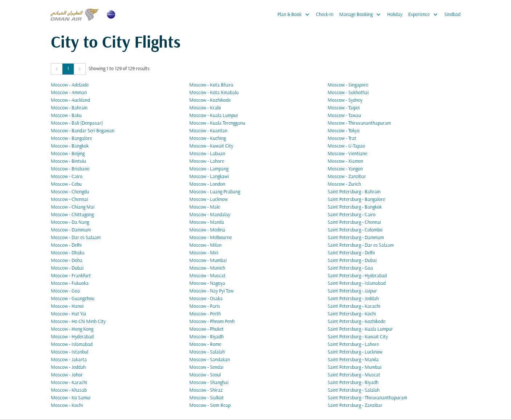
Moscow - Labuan (207, 154)
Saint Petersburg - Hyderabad (357, 276)
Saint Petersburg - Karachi (354, 306)
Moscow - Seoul (205, 375)
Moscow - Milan (205, 245)
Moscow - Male (205, 207)
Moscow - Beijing (68, 154)
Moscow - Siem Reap (210, 406)
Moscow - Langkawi (209, 177)
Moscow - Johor (67, 375)
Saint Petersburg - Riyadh (353, 383)
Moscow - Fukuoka (70, 284)
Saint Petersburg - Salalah (354, 390)
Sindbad (452, 15)
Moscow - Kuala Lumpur (214, 116)
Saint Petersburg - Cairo (352, 215)
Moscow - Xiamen (345, 161)
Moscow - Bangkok (70, 146)
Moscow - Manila (207, 223)
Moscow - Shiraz (206, 390)
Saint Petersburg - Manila (353, 360)
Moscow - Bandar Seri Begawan (83, 131)
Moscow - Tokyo (344, 131)
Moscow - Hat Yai (68, 314)
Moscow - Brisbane (70, 169)
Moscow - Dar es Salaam (76, 238)
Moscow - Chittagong (72, 215)
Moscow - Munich (207, 268)
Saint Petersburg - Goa (350, 268)
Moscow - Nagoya (207, 284)
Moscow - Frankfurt (71, 276)
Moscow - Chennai (69, 200)
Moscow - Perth (205, 314)
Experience (425, 15)
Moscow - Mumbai (208, 261)
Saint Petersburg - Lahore (353, 345)
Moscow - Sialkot (206, 398)
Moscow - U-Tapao (346, 146)
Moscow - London (207, 184)
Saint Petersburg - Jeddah (353, 299)
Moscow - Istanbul (70, 352)
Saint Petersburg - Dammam (356, 238)
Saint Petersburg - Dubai (352, 261)
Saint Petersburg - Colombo (355, 230)
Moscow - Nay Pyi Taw (211, 291)
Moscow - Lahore (207, 161)
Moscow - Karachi (69, 383)
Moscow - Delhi (66, 245)
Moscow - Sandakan (210, 360)
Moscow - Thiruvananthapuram (359, 123)
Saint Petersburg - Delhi (351, 253)
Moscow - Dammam (71, 230)
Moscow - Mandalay (210, 215)
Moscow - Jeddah (68, 367)
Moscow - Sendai (206, 367)
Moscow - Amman (69, 93)
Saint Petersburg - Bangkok (355, 207)
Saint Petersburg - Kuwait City (358, 337)
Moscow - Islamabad (72, 345)
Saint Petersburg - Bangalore (356, 200)
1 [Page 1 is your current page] (68, 69)
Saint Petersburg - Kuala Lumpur (360, 329)
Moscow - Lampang (209, 169)
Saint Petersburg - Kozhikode (356, 322)
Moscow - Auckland (70, 100)
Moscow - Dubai (67, 268)
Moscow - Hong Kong (72, 329)
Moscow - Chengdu (70, 192)
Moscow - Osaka (206, 299)
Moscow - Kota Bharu (211, 85)
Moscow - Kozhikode (210, 100)
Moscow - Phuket (206, 329)
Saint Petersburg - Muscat (354, 375)
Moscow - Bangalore (71, 139)
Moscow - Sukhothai (348, 93)
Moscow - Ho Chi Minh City (78, 322)
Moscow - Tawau (344, 116)
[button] (57, 69)
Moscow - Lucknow (208, 200)
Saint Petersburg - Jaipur (352, 291)
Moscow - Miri (204, 253)
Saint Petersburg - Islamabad (357, 284)
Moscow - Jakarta (69, 360)
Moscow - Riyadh (206, 337)
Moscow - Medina (207, 230)
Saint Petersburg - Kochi (352, 314)
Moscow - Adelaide (70, 85)
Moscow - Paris (205, 306)
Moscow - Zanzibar (347, 177)
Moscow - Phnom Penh (212, 322)
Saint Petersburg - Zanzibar (355, 406)
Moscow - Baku (66, 116)
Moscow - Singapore (348, 85)
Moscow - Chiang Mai (73, 207)
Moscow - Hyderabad (72, 337)
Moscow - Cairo (67, 177)
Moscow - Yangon (345, 169)
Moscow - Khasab (69, 390)
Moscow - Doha (67, 261)
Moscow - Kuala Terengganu (217, 123)
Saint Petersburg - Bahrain (354, 192)
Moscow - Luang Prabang (215, 192)
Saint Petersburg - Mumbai (354, 367)
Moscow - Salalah (207, 352)
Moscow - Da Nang (70, 223)
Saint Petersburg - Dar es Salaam (361, 245)
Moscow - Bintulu (68, 161)
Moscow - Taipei (344, 108)
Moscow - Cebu (66, 184)
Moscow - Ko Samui (71, 398)
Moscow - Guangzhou (73, 299)
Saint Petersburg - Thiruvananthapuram (367, 398)
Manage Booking (362, 15)
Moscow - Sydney (345, 100)
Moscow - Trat (342, 139)
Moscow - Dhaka (68, 253)
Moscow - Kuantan (208, 131)
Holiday (395, 15)
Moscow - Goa (65, 291)
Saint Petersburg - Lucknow (355, 352)
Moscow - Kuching (208, 139)
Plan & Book (295, 15)
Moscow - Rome (205, 345)
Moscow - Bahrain (69, 108)
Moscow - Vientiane (347, 154)
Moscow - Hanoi (67, 306)
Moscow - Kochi (67, 406)
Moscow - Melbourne (210, 238)
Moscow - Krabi (205, 108)
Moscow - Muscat (207, 276)
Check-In (325, 15)
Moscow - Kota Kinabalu (214, 93)
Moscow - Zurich (344, 184)
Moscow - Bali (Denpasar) (77, 123)
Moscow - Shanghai (209, 383)
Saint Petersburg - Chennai (354, 223)
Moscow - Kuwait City (211, 146)
